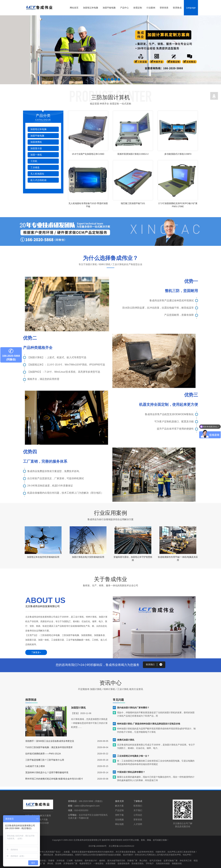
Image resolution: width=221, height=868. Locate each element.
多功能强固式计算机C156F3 (178, 154)
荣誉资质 (164, 8)
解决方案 (119, 806)
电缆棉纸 (79, 860)
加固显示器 (36, 148)
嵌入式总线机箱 (38, 180)
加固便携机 (36, 142)
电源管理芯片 (85, 863)
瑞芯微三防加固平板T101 (133, 203)
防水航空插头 (138, 863)
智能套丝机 (177, 863)
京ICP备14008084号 (98, 846)
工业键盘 (35, 167)
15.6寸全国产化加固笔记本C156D (88, 154)
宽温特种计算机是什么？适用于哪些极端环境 (47, 772)
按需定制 (138, 8)
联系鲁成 (177, 8)
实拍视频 (119, 819)
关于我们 (138, 810)
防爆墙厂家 (132, 860)
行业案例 (151, 8)
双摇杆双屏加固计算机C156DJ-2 (133, 154)
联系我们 (138, 806)
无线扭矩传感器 (163, 863)
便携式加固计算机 (126, 740)
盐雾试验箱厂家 (171, 860)
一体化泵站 (98, 863)
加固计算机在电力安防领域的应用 (88, 557)
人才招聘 (138, 824)
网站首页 (74, 8)
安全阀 (58, 863)
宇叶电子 (150, 863)
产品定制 (119, 810)
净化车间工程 (186, 860)
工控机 (34, 161)
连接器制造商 (124, 863)
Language (191, 8)
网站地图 (119, 824)
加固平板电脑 (109, 8)
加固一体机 (36, 155)
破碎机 (102, 860)
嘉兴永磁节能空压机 (116, 860)
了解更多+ (36, 652)
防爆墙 (51, 860)
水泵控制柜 (111, 863)
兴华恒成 (60, 860)
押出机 (50, 863)
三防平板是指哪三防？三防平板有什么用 (45, 760)
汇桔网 (70, 860)
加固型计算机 (78, 708)
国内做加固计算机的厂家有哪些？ (133, 707)
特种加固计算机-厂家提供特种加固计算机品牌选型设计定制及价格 (149, 724)
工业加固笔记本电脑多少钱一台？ (133, 756)
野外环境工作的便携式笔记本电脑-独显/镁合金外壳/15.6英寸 (54, 779)
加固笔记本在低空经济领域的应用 (43, 557)
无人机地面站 (37, 174)
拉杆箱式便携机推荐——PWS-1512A (43, 753)
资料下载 (119, 815)
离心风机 (143, 860)
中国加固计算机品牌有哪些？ (131, 772)
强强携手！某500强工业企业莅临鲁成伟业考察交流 (50, 741)
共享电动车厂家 (70, 863)
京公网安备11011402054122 (121, 846)
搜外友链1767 (91, 860)
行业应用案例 (110, 513)
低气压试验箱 (155, 860)
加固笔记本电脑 (91, 8)
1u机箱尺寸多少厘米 (35, 766)
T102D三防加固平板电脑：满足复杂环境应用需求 (49, 747)
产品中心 (124, 8)
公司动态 (138, 815)
